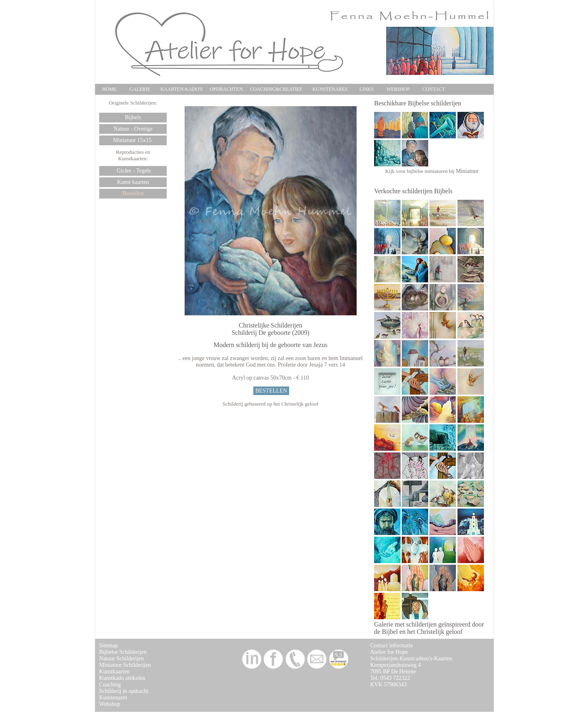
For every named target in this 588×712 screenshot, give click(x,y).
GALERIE (140, 89)
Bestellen (133, 193)
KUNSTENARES (330, 89)
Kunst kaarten (133, 182)
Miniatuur (467, 171)
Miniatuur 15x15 (133, 140)
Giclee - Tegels (133, 171)
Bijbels (133, 117)
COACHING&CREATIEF (276, 89)
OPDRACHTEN (226, 89)
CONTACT (434, 89)
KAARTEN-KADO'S (181, 89)
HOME (109, 89)
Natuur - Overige (133, 129)
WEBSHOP (398, 89)
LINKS (367, 89)
